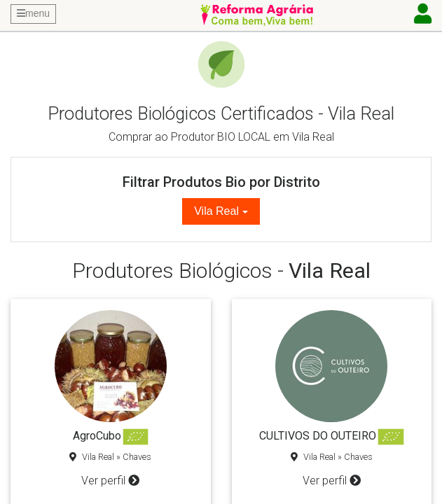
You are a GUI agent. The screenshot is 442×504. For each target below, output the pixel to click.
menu (33, 13)
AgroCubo (97, 436)
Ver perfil (110, 481)
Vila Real (216, 211)
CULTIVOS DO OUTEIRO (318, 436)
